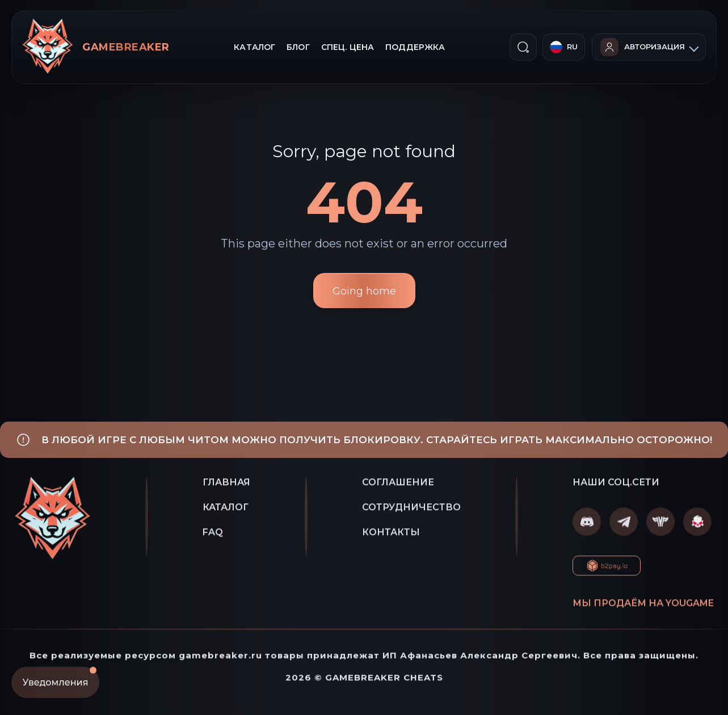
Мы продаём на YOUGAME (643, 605)
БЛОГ (298, 47)
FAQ (213, 534)
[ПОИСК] (523, 47)
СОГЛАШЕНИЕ (398, 484)
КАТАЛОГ (254, 47)
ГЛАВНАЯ (226, 484)
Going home (364, 291)
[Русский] (564, 47)
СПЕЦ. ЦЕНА (348, 47)
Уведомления (60, 677)
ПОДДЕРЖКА (415, 47)
